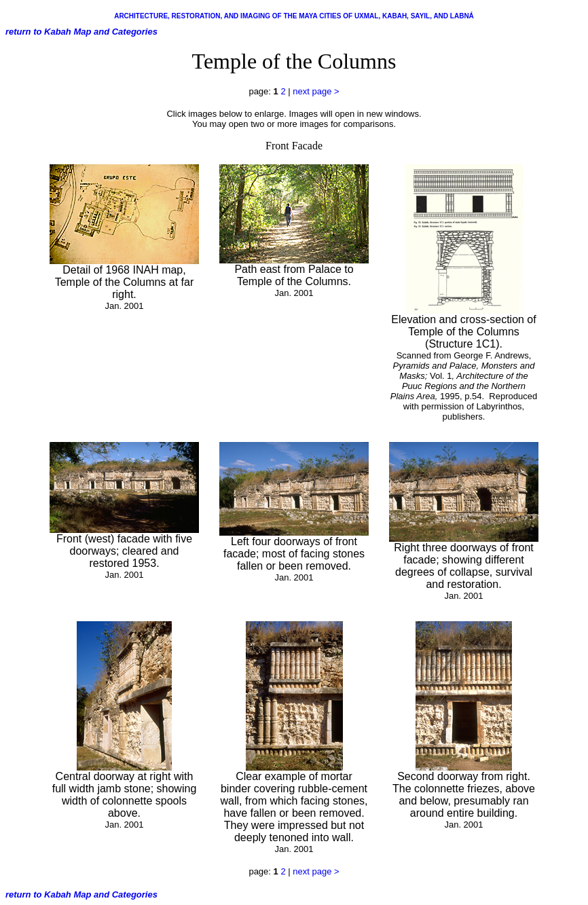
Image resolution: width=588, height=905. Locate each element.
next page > (316, 91)
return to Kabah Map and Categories (81, 32)
